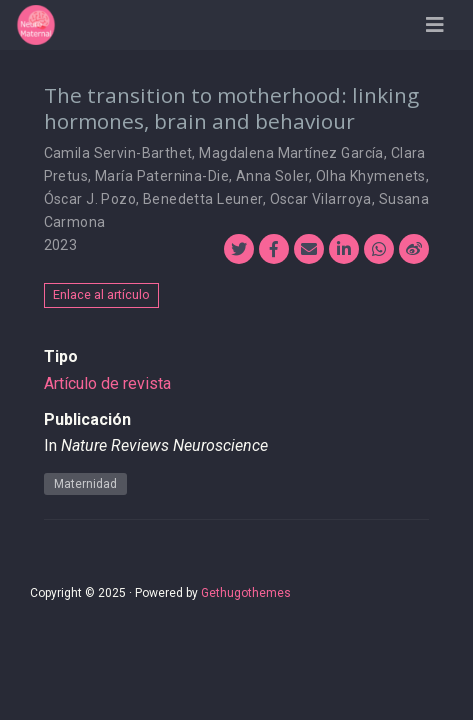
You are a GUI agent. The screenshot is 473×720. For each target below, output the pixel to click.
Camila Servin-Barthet (118, 153)
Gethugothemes (246, 593)
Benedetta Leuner (203, 199)
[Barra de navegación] (435, 25)
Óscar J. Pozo (90, 199)
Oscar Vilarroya (321, 199)
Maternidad (85, 484)
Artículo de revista (107, 383)
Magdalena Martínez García (291, 153)
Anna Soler (272, 176)
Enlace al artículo (101, 294)
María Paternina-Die (162, 176)
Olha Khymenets (371, 176)
